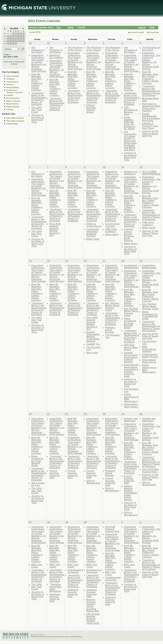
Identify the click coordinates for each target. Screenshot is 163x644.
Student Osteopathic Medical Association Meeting (93, 337)
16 (16, 39)
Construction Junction (113, 225)
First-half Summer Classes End (112, 529)
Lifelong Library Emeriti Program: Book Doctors (129, 235)
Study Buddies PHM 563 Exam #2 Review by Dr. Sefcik (130, 123)
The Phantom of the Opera (38, 50)
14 (11, 39)
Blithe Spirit (93, 239)
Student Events (13, 107)
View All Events (13, 76)
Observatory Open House (131, 406)
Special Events (12, 104)
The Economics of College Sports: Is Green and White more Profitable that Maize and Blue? (130, 141)
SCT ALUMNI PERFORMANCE (151, 173)
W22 (5, 34)
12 (24, 36)
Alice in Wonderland (93, 482)
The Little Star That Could (37, 110)
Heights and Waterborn (131, 173)
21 (11, 41)
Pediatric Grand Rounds (110, 330)
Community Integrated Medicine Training (93, 233)
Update (14, 64)
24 (18, 41)
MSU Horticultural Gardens (149, 349)
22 (13, 41)
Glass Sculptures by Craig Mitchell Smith (130, 323)
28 (11, 44)
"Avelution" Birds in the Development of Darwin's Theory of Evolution (39, 99)
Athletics (10, 85)
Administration (12, 82)
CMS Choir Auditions (111, 230)
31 (11, 34)
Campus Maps (12, 124)
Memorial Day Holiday (56, 57)
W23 (5, 36)
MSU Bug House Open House (131, 347)
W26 (5, 44)
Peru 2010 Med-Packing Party (151, 471)
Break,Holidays (13, 88)
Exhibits (10, 95)
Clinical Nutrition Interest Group (91, 109)
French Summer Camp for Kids (55, 474)
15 (13, 39)
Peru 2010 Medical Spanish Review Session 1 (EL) (55, 230)
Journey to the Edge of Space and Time (38, 119)
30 (8, 34)
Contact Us (40, 635)
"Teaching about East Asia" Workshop (55, 588)
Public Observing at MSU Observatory (131, 398)
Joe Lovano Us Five (38, 484)
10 (18, 36)
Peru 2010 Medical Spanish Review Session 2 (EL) (92, 323)
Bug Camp (92, 353)
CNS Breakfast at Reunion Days (131, 111)
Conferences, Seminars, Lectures (14, 91)
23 (16, 41)
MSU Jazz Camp (37, 566)
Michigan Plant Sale (150, 100)
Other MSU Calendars (15, 121)
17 (18, 39)
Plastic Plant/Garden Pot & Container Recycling (151, 117)
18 (21, 39)
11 (21, 36)
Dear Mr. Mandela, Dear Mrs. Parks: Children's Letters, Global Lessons (37, 82)
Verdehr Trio (93, 344)
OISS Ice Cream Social (94, 225)
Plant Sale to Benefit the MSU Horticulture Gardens (151, 107)
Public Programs (13, 101)
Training (10, 110)
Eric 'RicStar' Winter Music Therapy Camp (112, 307)
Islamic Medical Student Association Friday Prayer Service (131, 493)
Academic (10, 79)
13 (8, 39)
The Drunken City (94, 349)
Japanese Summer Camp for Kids (55, 598)
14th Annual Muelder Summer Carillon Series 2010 (93, 619)
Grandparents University (75, 571)
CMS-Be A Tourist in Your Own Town (150, 126)
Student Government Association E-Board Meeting (131, 357)
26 (24, 41)
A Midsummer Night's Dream (150, 356)
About (33, 635)
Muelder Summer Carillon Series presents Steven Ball (93, 605)
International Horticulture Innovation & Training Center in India (131, 371)
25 (21, 41)
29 (13, 44)
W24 (5, 39)
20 (8, 41)
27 (8, 44)
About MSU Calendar (15, 118)
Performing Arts (13, 98)
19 (24, 39)
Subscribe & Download (14, 62)
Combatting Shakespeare (131, 267)
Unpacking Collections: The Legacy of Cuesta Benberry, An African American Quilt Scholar (39, 63)
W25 (5, 41)
